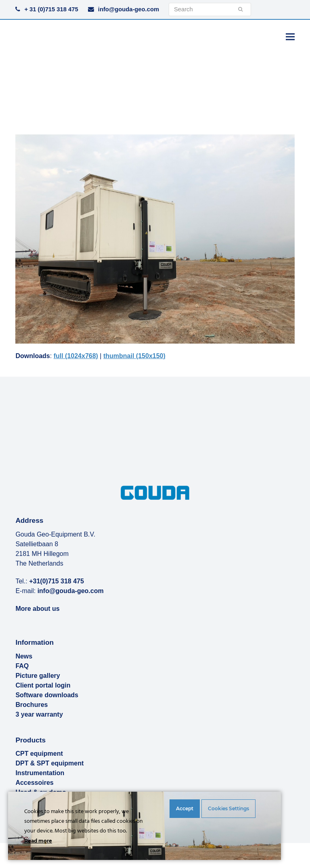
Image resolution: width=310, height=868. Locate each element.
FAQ (22, 666)
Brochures (31, 705)
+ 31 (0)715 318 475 (51, 9)
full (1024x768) (76, 356)
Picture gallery (38, 676)
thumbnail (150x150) (134, 356)
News (24, 656)
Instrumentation (40, 773)
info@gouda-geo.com (129, 9)
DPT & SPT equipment (49, 763)
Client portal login (43, 685)
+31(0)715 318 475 (57, 581)
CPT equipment (39, 754)
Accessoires (34, 783)
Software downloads (47, 695)
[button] (290, 37)
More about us (37, 609)
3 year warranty (39, 714)
